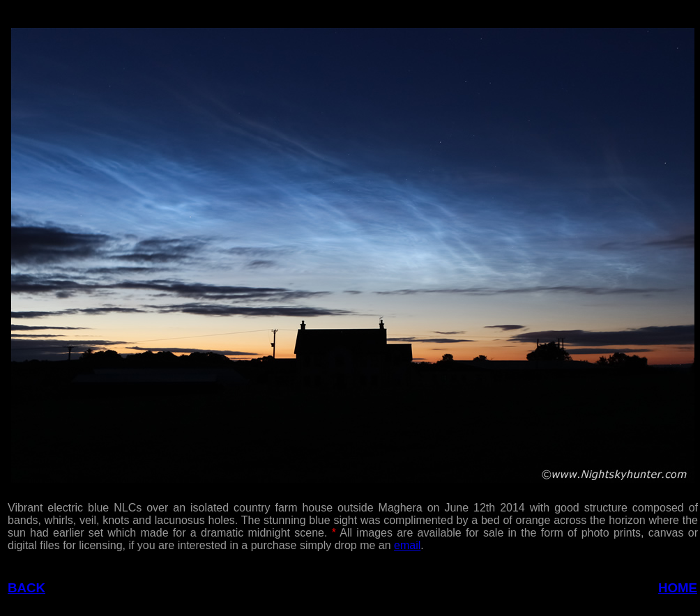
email (407, 545)
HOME (678, 588)
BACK (26, 588)
